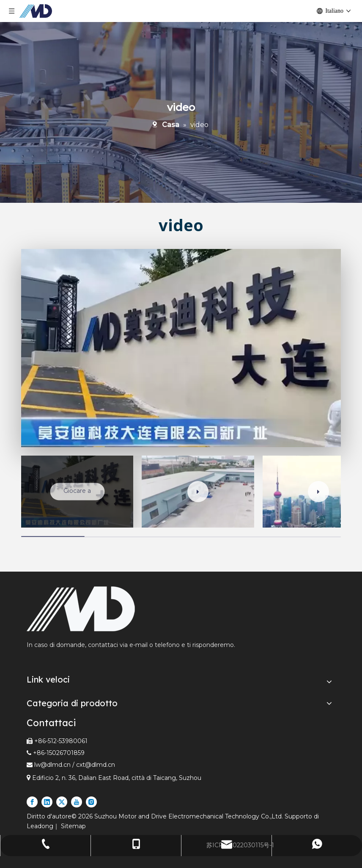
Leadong (40, 826)
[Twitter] (62, 802)
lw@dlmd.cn (52, 765)
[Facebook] (32, 802)
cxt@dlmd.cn (96, 765)
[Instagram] (91, 802)
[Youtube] (77, 802)
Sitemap (73, 826)
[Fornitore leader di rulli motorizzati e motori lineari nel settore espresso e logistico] (81, 609)
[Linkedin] (47, 802)
